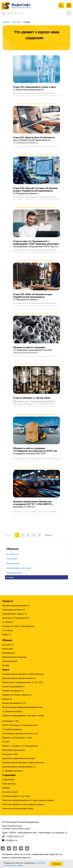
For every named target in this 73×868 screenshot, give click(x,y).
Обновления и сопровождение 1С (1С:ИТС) (23, 682)
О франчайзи (8, 779)
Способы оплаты (10, 792)
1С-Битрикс (8, 630)
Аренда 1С (7, 699)
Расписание (12, 559)
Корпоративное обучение (19, 568)
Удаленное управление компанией (18, 758)
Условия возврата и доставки (16, 796)
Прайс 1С (6, 634)
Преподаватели (14, 573)
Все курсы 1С (13, 554)
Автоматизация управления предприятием (22, 707)
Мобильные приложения (14, 750)
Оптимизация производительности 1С (20, 733)
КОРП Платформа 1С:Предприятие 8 (20, 725)
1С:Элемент (8, 622)
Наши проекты (9, 784)
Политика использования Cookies (18, 808)
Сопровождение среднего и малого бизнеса (23, 674)
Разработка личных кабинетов (17, 695)
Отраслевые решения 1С (14, 610)
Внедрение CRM (10, 754)
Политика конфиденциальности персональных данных (28, 800)
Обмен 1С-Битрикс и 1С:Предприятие (20, 746)
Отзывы (10, 577)
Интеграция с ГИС (10, 721)
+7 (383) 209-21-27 (14, 13)
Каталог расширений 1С (13, 686)
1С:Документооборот (13, 711)
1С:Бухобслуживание (12, 729)
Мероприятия (13, 563)
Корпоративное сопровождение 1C (19, 678)
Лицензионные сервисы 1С (15, 614)
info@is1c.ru (11, 840)
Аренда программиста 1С (14, 703)
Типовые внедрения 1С (13, 691)
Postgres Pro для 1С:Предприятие (18, 626)
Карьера (6, 788)
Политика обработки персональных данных (23, 804)
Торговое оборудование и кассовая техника (23, 715)
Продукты (8, 601)
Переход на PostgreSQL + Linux (17, 738)
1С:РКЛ (6, 742)
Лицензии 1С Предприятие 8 (16, 618)
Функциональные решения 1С (16, 605)
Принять (56, 864)
